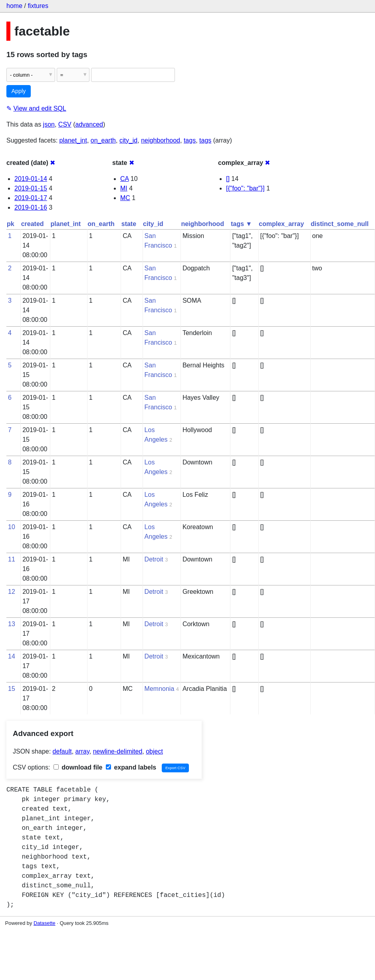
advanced (89, 124)
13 (12, 624)
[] (228, 179)
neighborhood (161, 140)
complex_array (281, 224)
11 (12, 559)
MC (125, 198)
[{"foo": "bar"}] (245, 188)
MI (124, 188)
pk (11, 224)
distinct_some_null (340, 224)
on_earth (103, 140)
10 (12, 527)
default (62, 751)
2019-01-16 (31, 207)
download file (78, 767)
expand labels (131, 767)
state (129, 224)
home (14, 6)
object (154, 751)
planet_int (73, 140)
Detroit (154, 559)
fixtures (38, 6)
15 (12, 689)
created (33, 224)
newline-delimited (118, 751)
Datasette (45, 923)
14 (12, 656)
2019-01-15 (31, 188)
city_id (128, 140)
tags (190, 140)
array (82, 751)
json (49, 124)
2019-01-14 (31, 179)
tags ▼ (241, 224)
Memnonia (160, 689)
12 (12, 592)
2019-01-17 (31, 198)
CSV (65, 124)
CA (124, 179)
